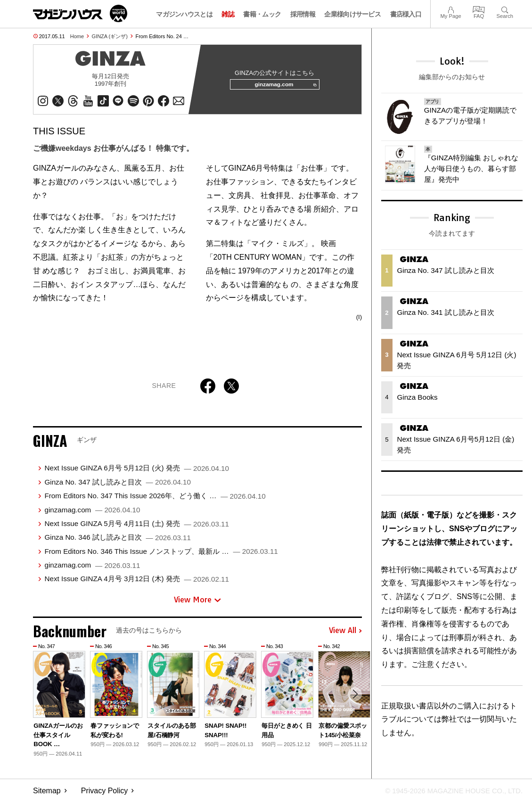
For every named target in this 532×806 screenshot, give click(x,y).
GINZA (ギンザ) (110, 36)
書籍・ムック (262, 14)
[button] (353, 699)
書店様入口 (406, 14)
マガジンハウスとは (184, 14)
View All (345, 634)
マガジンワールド (80, 13)
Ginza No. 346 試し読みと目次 (118, 541)
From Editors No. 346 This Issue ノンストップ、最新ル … (161, 555)
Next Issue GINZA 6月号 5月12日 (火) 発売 (137, 472)
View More (197, 603)
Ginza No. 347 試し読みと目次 (118, 486)
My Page (450, 9)
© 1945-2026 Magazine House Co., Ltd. (448, 794)
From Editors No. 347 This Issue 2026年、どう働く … (155, 499)
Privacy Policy (105, 794)
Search (505, 9)
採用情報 (303, 14)
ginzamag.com (282, 87)
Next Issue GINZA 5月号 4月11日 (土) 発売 (137, 527)
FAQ (479, 9)
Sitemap (47, 794)
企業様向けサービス (352, 14)
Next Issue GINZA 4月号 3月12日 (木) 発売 (137, 582)
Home (77, 36)
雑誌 (228, 14)
